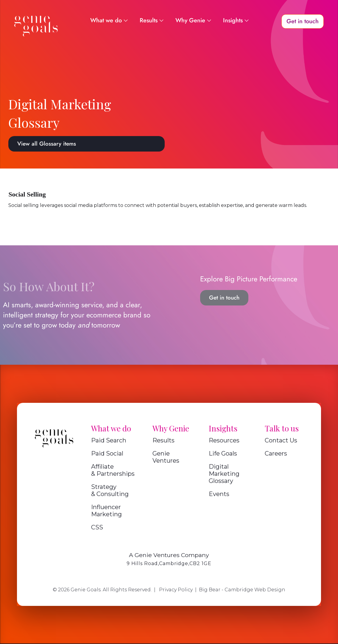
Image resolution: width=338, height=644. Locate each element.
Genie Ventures (166, 457)
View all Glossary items (47, 144)
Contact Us (281, 440)
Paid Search (109, 440)
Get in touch (224, 298)
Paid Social (107, 453)
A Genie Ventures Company (169, 555)
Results (163, 440)
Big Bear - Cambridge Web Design (242, 590)
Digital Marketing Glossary (224, 474)
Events (219, 494)
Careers (276, 453)
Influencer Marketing (106, 511)
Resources (224, 440)
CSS (97, 527)
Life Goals (223, 453)
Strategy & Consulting (110, 490)
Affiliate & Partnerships (113, 470)
